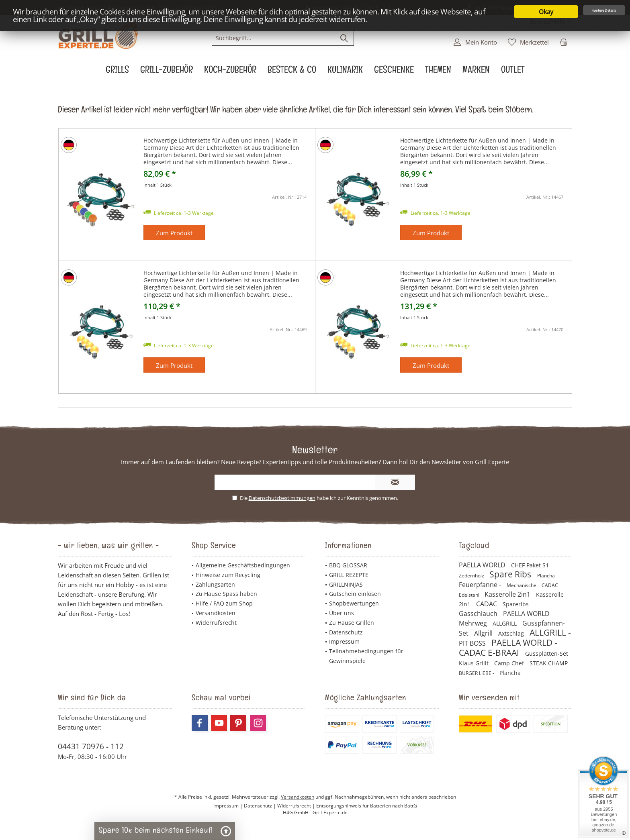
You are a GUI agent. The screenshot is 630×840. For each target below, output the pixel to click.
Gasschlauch (479, 614)
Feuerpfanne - (481, 585)
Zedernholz (472, 576)
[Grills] (117, 72)
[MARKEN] (476, 72)
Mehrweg (474, 623)
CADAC (550, 585)
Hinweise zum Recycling (228, 575)
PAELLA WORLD (483, 565)
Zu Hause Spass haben (226, 594)
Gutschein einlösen (355, 594)
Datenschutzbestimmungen (282, 498)
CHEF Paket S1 (530, 565)
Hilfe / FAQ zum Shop (224, 603)
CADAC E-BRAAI (490, 652)
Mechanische (522, 585)
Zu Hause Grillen (352, 623)
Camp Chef (510, 663)
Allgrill (484, 633)
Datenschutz (346, 632)
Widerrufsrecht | (297, 806)
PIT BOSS (473, 643)
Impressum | (229, 806)
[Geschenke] (394, 72)
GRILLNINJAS (346, 584)
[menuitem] (564, 42)
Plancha (546, 576)
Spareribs (516, 604)
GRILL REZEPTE (349, 575)
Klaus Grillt (475, 663)
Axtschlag (512, 633)
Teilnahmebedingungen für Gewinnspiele (366, 656)
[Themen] (438, 72)
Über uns (342, 613)
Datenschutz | (261, 806)
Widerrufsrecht (216, 623)
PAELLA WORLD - (524, 642)
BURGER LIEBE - (477, 673)
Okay (546, 12)
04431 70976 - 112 (91, 746)
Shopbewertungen (354, 603)
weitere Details (604, 10)
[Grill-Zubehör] (167, 72)
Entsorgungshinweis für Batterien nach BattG (367, 806)
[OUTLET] (513, 72)
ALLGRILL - (550, 632)
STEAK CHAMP (549, 663)
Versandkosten (216, 613)
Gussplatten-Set (547, 653)
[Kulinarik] (345, 72)
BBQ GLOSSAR (348, 565)
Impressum (344, 641)
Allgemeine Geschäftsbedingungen (243, 565)
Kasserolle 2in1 (508, 594)
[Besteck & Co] (292, 72)
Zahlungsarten (215, 584)
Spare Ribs (511, 574)
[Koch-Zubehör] (230, 72)
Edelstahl (470, 595)
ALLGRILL (505, 623)
